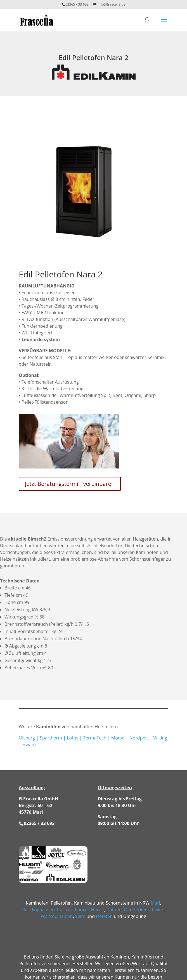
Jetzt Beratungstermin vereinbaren (70, 484)
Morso (118, 738)
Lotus (73, 738)
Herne (98, 910)
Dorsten (104, 916)
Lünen (66, 916)
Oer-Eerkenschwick (144, 910)
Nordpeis (139, 738)
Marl (155, 903)
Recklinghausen (38, 910)
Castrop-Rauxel (73, 910)
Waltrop (49, 916)
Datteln (114, 910)
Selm (80, 916)
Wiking (160, 738)
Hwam (29, 744)
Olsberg (27, 738)
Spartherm (51, 738)
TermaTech (95, 738)
